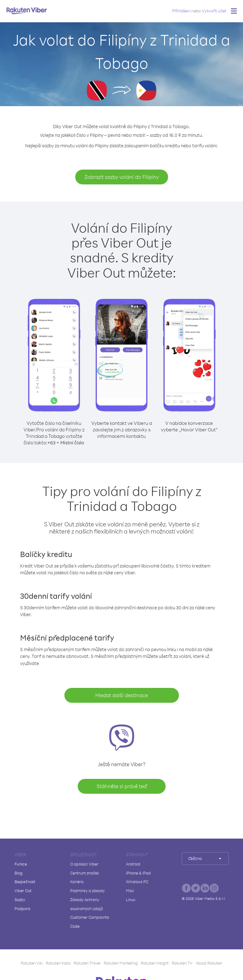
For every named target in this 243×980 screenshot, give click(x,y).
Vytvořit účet (214, 11)
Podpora (22, 909)
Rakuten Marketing (121, 963)
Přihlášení (181, 11)
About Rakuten (209, 963)
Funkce (21, 864)
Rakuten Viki (32, 963)
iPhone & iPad (138, 873)
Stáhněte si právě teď (122, 786)
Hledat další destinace (122, 695)
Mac (130, 891)
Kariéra (77, 882)
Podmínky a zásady (87, 891)
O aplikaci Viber (84, 864)
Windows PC (137, 882)
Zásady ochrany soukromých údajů (87, 904)
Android (133, 864)
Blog (19, 873)
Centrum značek (85, 873)
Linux (131, 900)
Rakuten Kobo (58, 963)
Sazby (20, 900)
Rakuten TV (182, 963)
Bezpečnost (25, 882)
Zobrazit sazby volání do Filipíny (122, 177)
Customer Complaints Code (90, 922)
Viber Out (23, 891)
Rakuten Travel (87, 963)
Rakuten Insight (155, 963)
